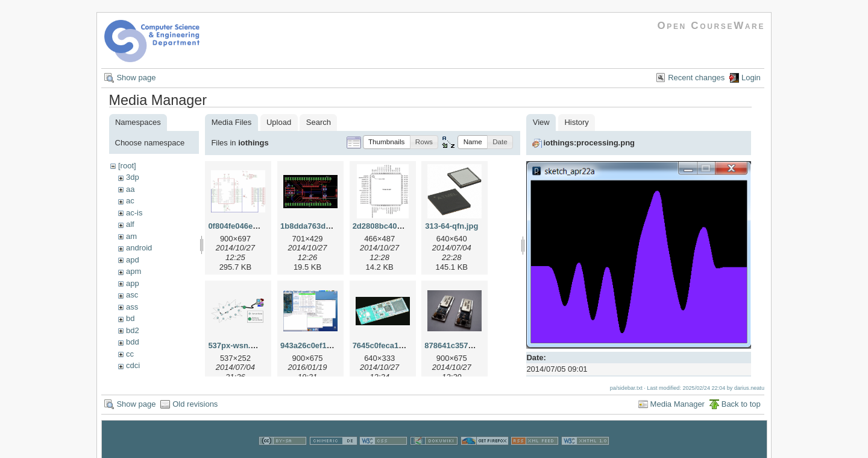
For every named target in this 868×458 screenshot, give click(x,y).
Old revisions (195, 403)
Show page (136, 78)
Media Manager (678, 403)
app (133, 283)
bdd (133, 342)
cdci (133, 365)
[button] (387, 142)
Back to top (741, 403)
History (576, 122)
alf (130, 224)
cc (130, 354)
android (139, 248)
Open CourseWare (711, 26)
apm (134, 271)
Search (319, 122)
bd (130, 318)
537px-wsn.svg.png (244, 345)
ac (130, 201)
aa (130, 189)
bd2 (133, 330)
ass (132, 307)
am (131, 236)
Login (751, 78)
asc (132, 295)
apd (133, 260)
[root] (127, 166)
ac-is (134, 213)
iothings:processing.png (589, 143)
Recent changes (696, 78)
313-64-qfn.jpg (451, 226)
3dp (133, 177)
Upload (279, 122)
